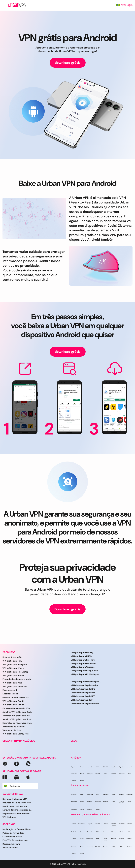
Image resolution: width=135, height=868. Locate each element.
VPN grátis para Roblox (13, 705)
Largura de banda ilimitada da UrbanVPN (17, 810)
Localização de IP (11, 694)
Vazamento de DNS (12, 730)
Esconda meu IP (10, 690)
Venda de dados (10, 848)
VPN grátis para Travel (13, 675)
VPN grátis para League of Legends (86, 671)
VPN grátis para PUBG (81, 656)
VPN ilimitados (9, 817)
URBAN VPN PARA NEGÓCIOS (19, 741)
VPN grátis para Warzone (83, 667)
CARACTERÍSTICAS (13, 794)
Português (20, 786)
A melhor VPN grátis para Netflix (17, 716)
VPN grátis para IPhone (13, 668)
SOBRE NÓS (9, 824)
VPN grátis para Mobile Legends (86, 674)
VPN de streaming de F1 (82, 700)
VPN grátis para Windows (15, 686)
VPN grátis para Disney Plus (16, 734)
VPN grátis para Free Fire (83, 660)
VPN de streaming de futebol (84, 685)
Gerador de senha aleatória (16, 697)
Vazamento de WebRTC (14, 727)
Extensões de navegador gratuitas (17, 723)
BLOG (74, 741)
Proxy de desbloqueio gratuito (17, 679)
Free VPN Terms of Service (15, 840)
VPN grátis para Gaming (82, 653)
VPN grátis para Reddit (13, 701)
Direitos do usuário (11, 844)
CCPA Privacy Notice (12, 837)
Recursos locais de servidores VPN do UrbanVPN (17, 803)
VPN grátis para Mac (12, 683)
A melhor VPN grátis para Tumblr (17, 719)
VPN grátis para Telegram (15, 665)
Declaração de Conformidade (17, 829)
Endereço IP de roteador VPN (16, 708)
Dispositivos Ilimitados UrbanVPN (17, 814)
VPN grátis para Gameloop (83, 664)
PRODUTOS (9, 652)
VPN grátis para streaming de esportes (86, 682)
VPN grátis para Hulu (12, 661)
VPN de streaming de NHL (83, 693)
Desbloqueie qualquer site (15, 806)
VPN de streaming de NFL (83, 689)
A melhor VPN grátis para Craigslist (17, 712)
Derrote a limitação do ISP (15, 799)
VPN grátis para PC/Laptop (16, 672)
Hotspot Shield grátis (12, 657)
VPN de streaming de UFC (83, 696)
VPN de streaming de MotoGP (85, 704)
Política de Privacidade (13, 833)
